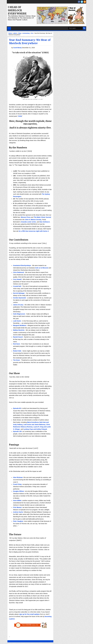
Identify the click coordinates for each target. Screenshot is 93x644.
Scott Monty (18, 48)
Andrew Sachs (18, 512)
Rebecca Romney (27, 427)
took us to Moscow (42, 268)
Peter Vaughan (18, 521)
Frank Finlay (17, 484)
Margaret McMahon (20, 325)
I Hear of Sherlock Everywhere (17, 10)
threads (82, 2)
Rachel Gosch (18, 337)
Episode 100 (17, 431)
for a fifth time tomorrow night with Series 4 (34, 231)
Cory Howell (17, 279)
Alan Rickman (18, 477)
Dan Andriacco (45, 222)
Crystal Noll (17, 286)
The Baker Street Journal (42, 217)
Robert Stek (17, 351)
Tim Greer (17, 360)
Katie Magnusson (19, 314)
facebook (79, 2)
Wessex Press (26, 217)
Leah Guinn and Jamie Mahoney (34, 425)
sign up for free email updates (29, 614)
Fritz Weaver (17, 507)
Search (84, 28)
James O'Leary (18, 305)
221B (20, 116)
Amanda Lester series (29, 222)
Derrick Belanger (19, 293)
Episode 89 (17, 408)
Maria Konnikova (33, 422)
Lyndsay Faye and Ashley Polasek (35, 429)
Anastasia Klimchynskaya (22, 265)
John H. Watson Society (33, 220)
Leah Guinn (17, 321)
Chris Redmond (18, 272)
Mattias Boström (19, 330)
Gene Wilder (17, 500)
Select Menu (9, 28)
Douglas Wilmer (19, 491)
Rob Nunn (17, 344)
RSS (85, 2)
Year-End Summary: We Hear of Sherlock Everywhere (30, 42)
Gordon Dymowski (20, 298)
